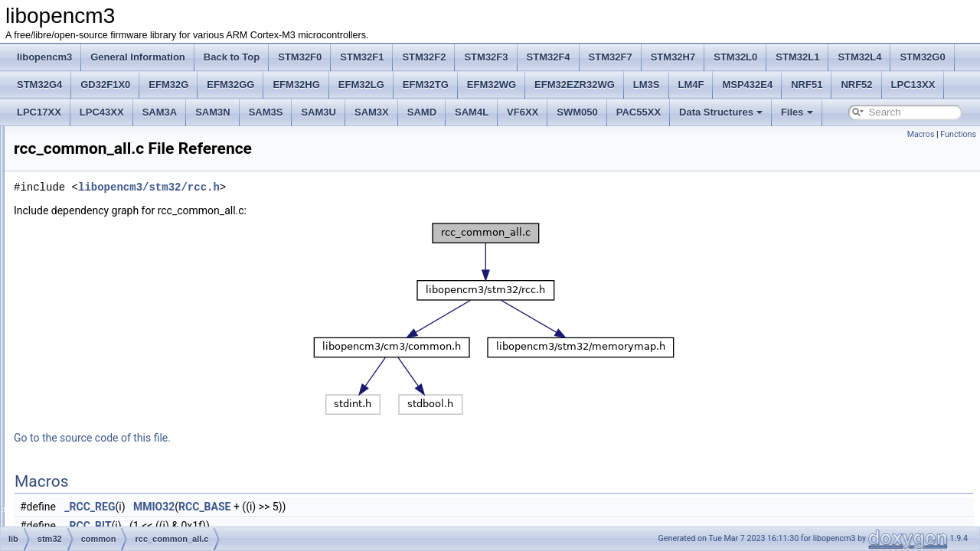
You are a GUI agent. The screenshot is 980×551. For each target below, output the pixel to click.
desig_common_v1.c (129, 132)
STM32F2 (424, 57)
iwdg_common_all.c (127, 317)
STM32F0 (300, 57)
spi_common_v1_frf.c (131, 418)
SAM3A (160, 112)
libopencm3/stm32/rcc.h (340, 187)
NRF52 (856, 85)
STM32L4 (859, 57)
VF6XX (523, 112)
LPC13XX (913, 85)
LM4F (691, 85)
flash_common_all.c (128, 182)
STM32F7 (611, 57)
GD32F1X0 (105, 85)
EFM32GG (230, 85)
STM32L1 (797, 57)
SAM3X (372, 112)
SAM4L (472, 112)
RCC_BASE (396, 507)
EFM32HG (296, 85)
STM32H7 (673, 57)
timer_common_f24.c (130, 468)
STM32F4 (549, 57)
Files (797, 112)
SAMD (422, 112)
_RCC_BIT (279, 526)
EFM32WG (492, 85)
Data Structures (721, 112)
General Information (138, 57)
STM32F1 (362, 57)
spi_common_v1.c (124, 401)
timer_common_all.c (128, 435)
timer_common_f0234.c (135, 452)
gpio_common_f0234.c (134, 266)
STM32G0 (922, 57)
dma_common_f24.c (129, 148)
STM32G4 (39, 85)
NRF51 (807, 85)
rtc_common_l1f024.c (131, 367)
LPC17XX (39, 112)
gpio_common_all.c (127, 249)
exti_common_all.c (125, 165)
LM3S (647, 85)
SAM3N (213, 112)
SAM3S (266, 112)
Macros (921, 134)
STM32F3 (486, 57)
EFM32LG (361, 85)
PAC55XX (639, 112)
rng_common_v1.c (125, 350)
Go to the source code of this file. (284, 438)
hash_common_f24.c (130, 283)
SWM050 (577, 112)
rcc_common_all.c (124, 334)
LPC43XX (102, 112)
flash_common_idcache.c (139, 233)
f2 (79, 519)
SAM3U (318, 112)
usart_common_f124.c (133, 502)
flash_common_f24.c (130, 216)
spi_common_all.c (124, 384)
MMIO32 (345, 507)
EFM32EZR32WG (575, 85)
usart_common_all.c (128, 485)
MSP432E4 (747, 85)
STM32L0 (735, 57)
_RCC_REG (281, 507)
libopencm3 (44, 57)
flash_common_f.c (124, 199)
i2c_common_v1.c (124, 300)
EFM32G (168, 85)
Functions (958, 134)
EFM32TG (426, 85)
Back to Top (232, 57)
